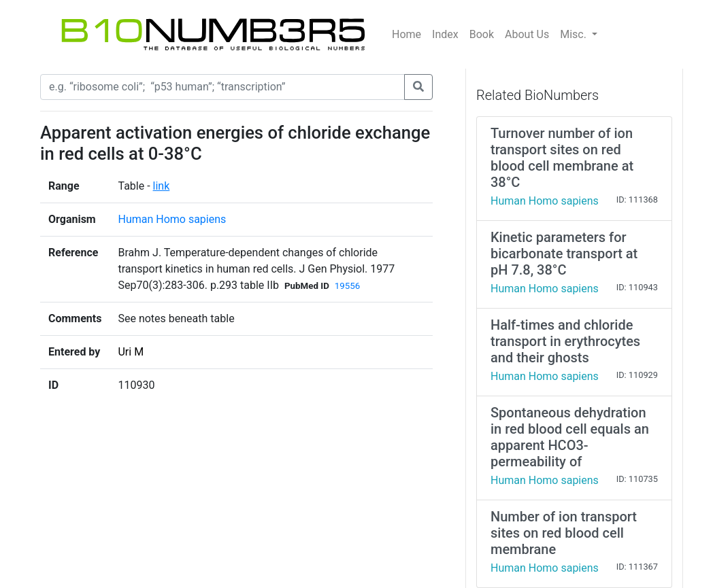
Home (407, 34)
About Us (527, 34)
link (162, 186)
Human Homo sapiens (172, 219)
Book (482, 34)
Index (445, 34)
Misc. (575, 34)
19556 (347, 286)
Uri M (131, 352)
